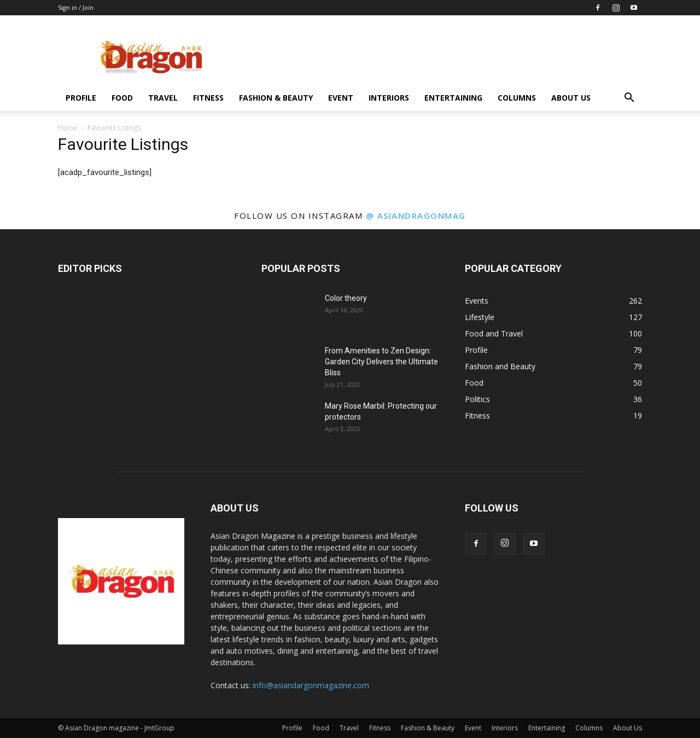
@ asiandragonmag (416, 216)
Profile (81, 98)
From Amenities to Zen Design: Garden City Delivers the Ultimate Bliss (381, 362)
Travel (163, 98)
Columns (517, 98)
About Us (571, 98)
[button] (629, 99)
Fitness (208, 98)
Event (341, 98)
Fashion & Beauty (276, 98)
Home (68, 128)
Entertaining (453, 98)
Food (122, 98)
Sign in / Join (76, 7)
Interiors (389, 98)
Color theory (346, 298)
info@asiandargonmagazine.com (311, 685)
